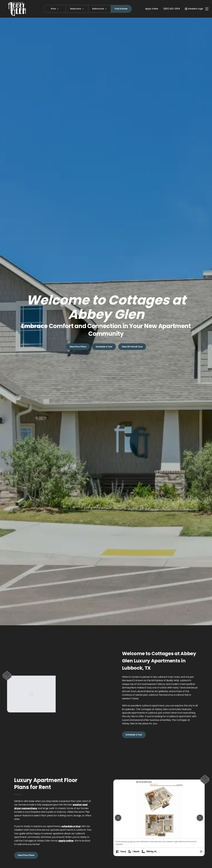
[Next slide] (200, 818)
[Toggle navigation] (207, 9)
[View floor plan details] (201, 852)
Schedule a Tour (104, 346)
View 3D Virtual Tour (132, 346)
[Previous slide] (118, 818)
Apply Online (152, 9)
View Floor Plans (78, 346)
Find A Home (121, 9)
